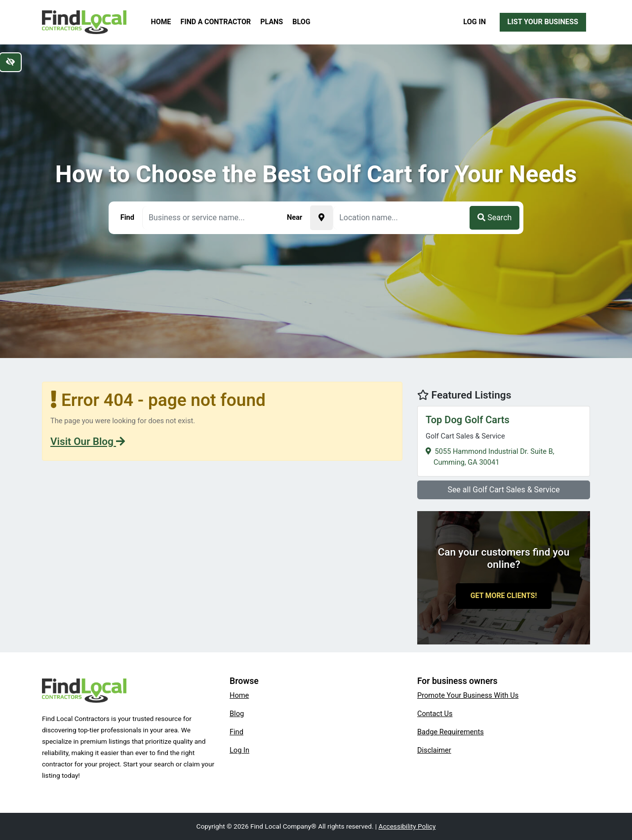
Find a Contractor (216, 22)
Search (494, 218)
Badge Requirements (451, 732)
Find (237, 732)
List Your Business (543, 22)
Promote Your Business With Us (468, 695)
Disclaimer (434, 750)
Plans (272, 22)
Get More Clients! (504, 596)
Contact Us (435, 714)
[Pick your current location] (321, 218)
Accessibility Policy (407, 826)
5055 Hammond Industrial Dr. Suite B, (504, 440)
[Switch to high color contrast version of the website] (10, 62)
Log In (474, 22)
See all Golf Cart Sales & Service (503, 490)
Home (161, 22)
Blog (301, 22)
